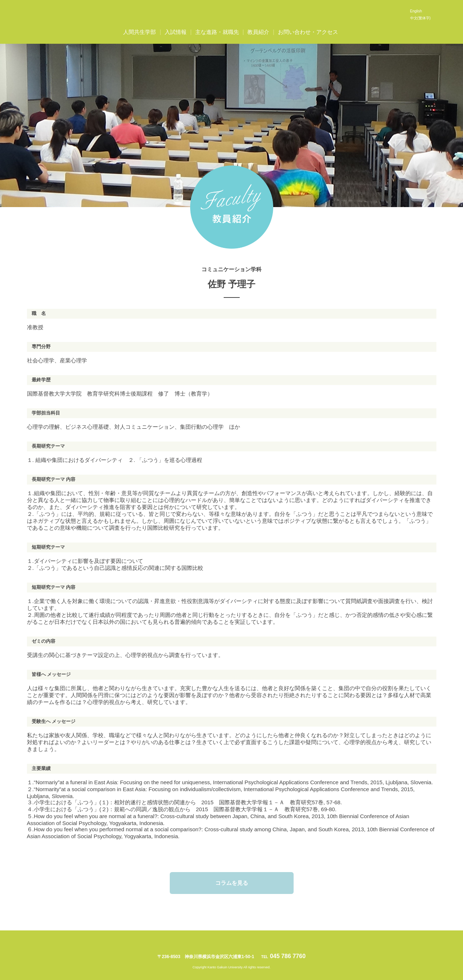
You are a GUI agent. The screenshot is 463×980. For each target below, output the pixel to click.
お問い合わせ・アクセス (308, 32)
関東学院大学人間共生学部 (232, 15)
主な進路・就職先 (217, 32)
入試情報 (176, 32)
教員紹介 (258, 32)
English (416, 11)
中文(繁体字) (421, 18)
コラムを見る (232, 883)
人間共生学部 (140, 32)
